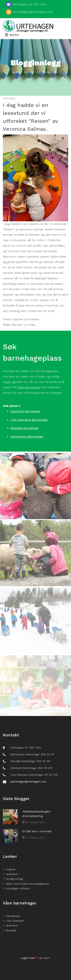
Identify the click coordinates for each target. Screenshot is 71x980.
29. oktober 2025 (34, 822)
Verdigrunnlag (13, 879)
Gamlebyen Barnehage (27, 437)
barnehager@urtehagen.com (33, 12)
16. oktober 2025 (33, 838)
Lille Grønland (13, 921)
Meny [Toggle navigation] (12, 35)
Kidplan (9, 869)
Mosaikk (9, 930)
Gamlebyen (11, 916)
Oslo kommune (29, 391)
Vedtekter (11, 874)
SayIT (47, 958)
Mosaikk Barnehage (25, 428)
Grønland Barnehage (25, 411)
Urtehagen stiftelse (16, 888)
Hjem (17, 72)
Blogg (30, 72)
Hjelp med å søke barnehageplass (26, 884)
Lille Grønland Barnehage (29, 420)
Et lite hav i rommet (37, 831)
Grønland (10, 925)
